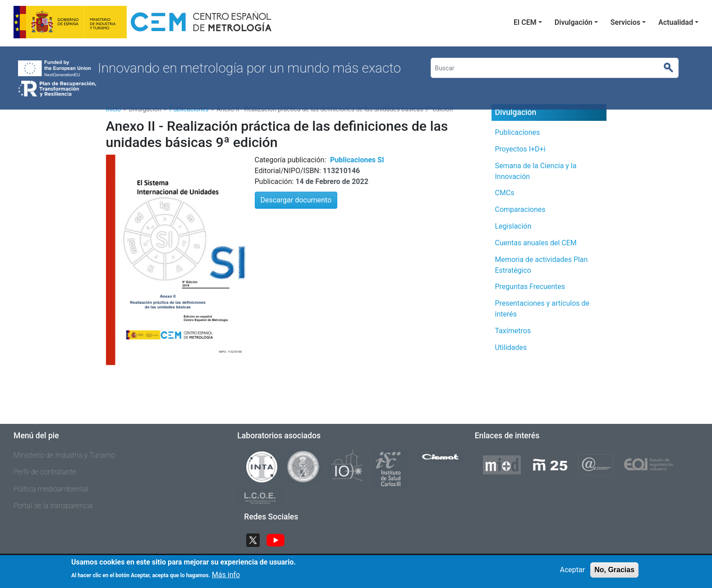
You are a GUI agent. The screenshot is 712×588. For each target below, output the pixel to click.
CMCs (505, 193)
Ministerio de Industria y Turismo (64, 455)
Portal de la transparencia (53, 506)
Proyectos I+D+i (520, 149)
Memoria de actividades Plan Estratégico (542, 265)
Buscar (672, 68)
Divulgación (574, 22)
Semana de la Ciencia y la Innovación (536, 171)
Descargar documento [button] (296, 200)
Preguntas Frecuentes (530, 287)
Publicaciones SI (357, 160)
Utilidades (511, 347)
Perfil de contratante (45, 472)
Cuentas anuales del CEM (536, 243)
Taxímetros (513, 331)
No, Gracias (614, 570)
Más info (226, 575)
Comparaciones (520, 209)
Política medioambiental (51, 489)
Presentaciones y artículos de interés (542, 309)
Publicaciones (518, 132)
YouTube (279, 539)
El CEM (525, 22)
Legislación (513, 226)
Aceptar (573, 570)
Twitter (257, 539)
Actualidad (676, 22)
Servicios (625, 22)
